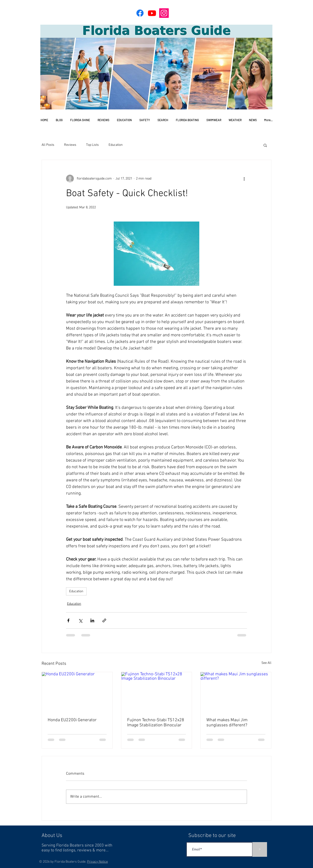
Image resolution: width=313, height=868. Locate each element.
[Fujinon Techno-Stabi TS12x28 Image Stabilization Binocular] (157, 692)
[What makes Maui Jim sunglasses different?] (236, 692)
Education (116, 145)
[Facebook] (140, 13)
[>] (260, 849)
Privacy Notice (97, 862)
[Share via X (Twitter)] (80, 620)
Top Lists (92, 145)
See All (266, 663)
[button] (265, 145)
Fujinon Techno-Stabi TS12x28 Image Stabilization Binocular (156, 723)
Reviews (70, 145)
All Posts (48, 145)
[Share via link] (104, 620)
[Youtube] (152, 13)
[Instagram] (164, 13)
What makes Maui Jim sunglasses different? (227, 723)
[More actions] (244, 179)
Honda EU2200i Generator (72, 720)
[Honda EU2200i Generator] (77, 692)
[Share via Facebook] (68, 620)
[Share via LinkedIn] (92, 620)
